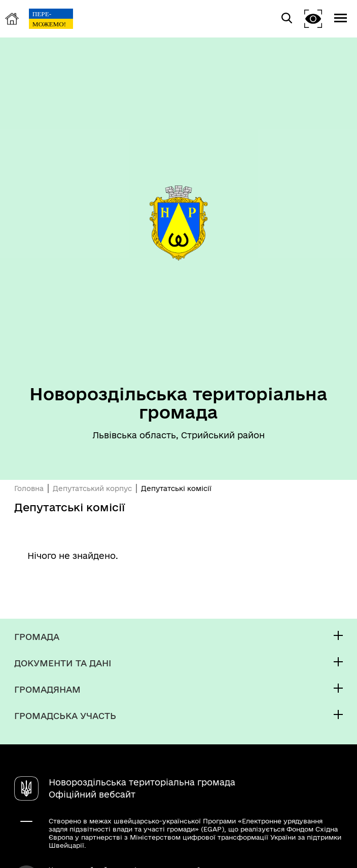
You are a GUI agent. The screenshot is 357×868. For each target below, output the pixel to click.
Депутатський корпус (92, 488)
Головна (29, 488)
